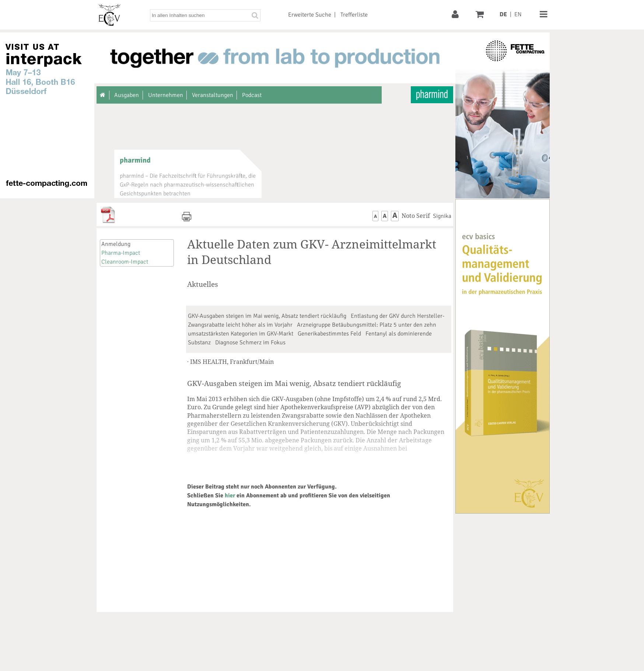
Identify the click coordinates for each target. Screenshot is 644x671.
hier (230, 496)
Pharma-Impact (121, 253)
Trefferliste (354, 15)
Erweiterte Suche (310, 15)
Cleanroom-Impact (125, 262)
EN (518, 14)
